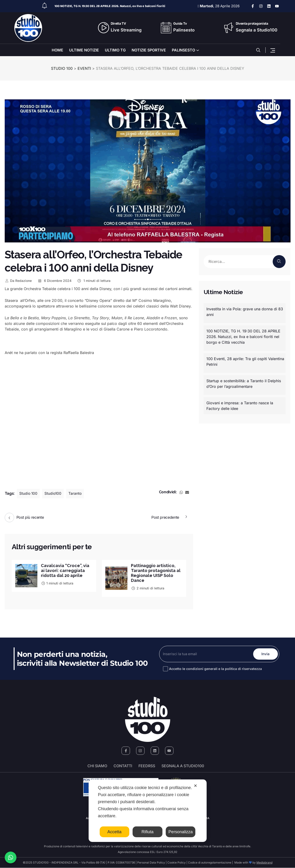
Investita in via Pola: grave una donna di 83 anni (245, 312)
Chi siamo (97, 766)
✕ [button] (195, 786)
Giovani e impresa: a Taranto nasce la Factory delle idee (240, 406)
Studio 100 (29, 494)
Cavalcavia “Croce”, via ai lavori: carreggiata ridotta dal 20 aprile (65, 570)
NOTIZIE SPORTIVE (149, 50)
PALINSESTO (183, 50)
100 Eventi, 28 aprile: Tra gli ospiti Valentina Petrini (245, 362)
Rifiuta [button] (147, 832)
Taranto (76, 494)
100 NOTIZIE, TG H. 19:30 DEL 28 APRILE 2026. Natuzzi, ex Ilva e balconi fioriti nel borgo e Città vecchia (243, 337)
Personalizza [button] (181, 832)
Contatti (123, 766)
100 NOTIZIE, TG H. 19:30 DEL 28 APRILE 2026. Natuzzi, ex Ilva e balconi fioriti (110, 6)
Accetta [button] (114, 832)
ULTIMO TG (115, 50)
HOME (57, 50)
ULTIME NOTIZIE (84, 50)
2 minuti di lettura (148, 588)
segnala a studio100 (183, 766)
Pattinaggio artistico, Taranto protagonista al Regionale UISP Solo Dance (156, 573)
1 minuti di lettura (94, 281)
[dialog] (148, 811)
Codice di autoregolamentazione (209, 863)
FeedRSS (147, 766)
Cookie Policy (177, 863)
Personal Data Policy (151, 863)
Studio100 (54, 494)
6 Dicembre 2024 (54, 281)
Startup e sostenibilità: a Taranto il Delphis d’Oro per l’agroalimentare (244, 384)
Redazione (18, 281)
